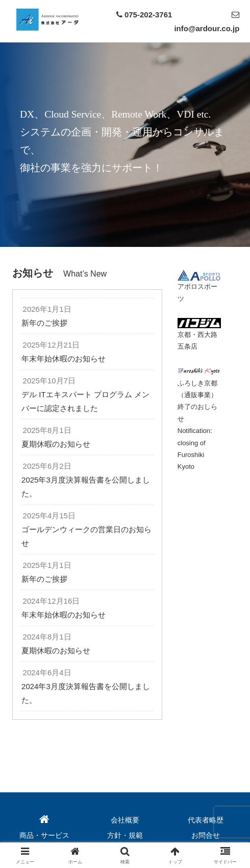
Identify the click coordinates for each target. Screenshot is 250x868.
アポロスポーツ (199, 287)
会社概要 (125, 820)
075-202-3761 (148, 15)
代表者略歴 (206, 820)
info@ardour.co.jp (207, 28)
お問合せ (206, 835)
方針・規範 (125, 835)
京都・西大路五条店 (199, 335)
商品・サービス (44, 835)
